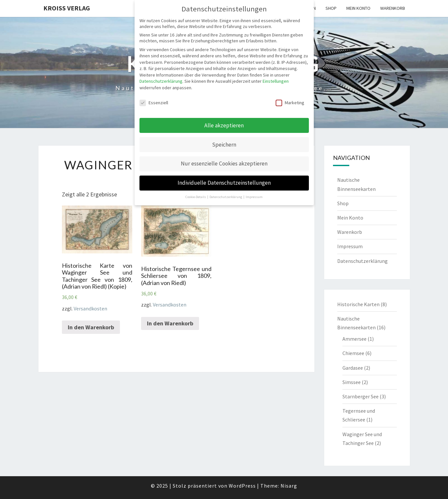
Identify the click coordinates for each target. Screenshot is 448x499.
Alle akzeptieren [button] (224, 125)
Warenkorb (393, 8)
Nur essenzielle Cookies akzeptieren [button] (224, 164)
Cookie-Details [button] (196, 197)
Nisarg (289, 486)
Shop (331, 8)
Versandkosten (90, 308)
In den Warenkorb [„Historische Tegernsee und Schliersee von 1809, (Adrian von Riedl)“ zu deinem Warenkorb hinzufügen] (170, 323)
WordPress (242, 486)
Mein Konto (358, 8)
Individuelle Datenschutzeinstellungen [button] (224, 183)
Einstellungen (276, 81)
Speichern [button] (224, 145)
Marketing (290, 103)
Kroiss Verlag (67, 8)
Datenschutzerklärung (362, 261)
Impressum (350, 246)
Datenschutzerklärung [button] (226, 197)
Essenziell (154, 103)
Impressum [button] (254, 197)
